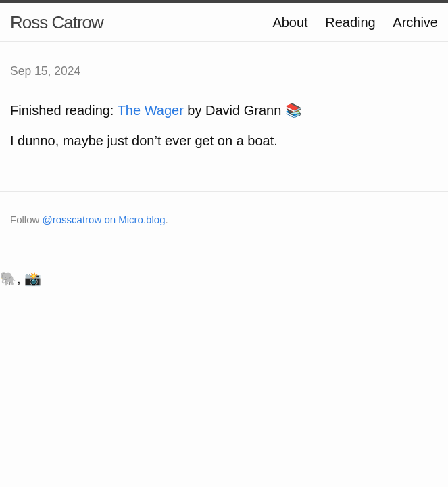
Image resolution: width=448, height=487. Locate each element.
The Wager (151, 110)
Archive (415, 22)
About (290, 22)
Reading (350, 22)
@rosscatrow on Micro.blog (104, 219)
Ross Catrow (57, 22)
